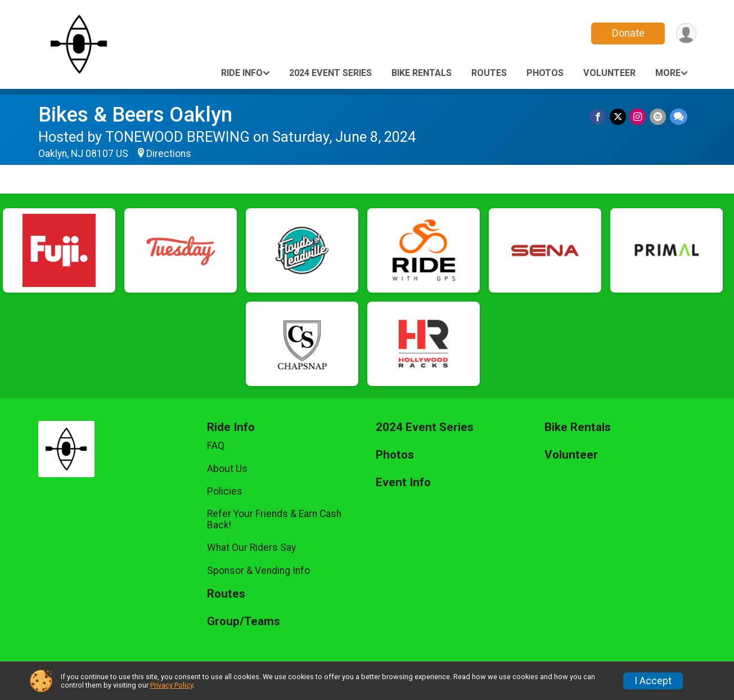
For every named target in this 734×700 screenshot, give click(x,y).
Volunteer (609, 73)
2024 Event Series (330, 73)
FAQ (216, 446)
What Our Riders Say (251, 548)
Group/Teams (244, 622)
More (668, 73)
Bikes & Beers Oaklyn (135, 115)
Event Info (403, 483)
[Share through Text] (679, 117)
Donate (627, 33)
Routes (489, 73)
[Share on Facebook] (599, 117)
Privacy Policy (172, 685)
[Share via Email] (658, 117)
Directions (169, 154)
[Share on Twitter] (619, 117)
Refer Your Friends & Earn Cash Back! (274, 519)
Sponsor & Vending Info (258, 571)
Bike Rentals (422, 73)
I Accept (653, 681)
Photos (545, 73)
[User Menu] (686, 33)
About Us (227, 469)
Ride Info (242, 73)
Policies (225, 491)
